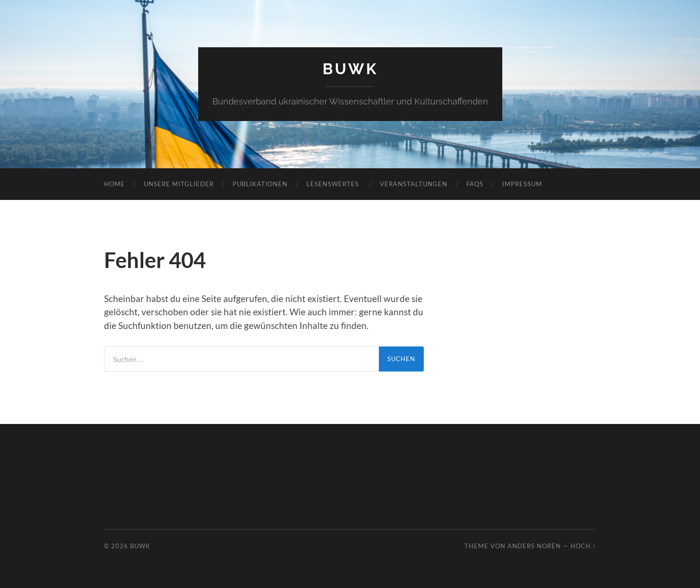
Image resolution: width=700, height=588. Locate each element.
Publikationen (260, 184)
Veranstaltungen (414, 184)
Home (114, 184)
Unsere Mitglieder (179, 184)
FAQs (475, 184)
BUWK (350, 69)
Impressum (522, 184)
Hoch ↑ (583, 546)
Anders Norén (534, 546)
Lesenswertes (334, 184)
